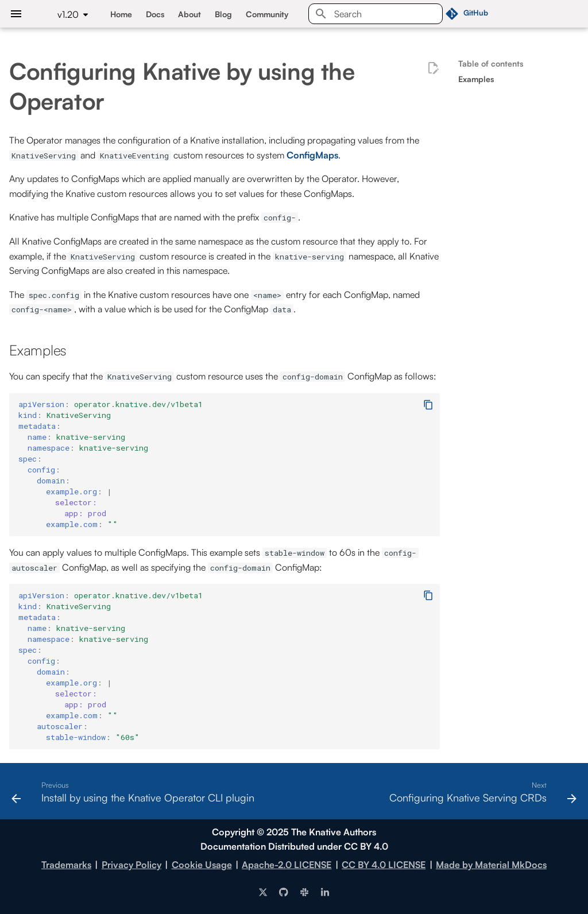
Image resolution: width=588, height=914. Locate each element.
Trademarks (66, 865)
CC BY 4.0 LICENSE (384, 865)
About (189, 14)
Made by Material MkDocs (491, 865)
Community (267, 14)
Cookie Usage (202, 865)
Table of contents (491, 63)
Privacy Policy (131, 865)
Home (121, 14)
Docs (155, 14)
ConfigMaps (312, 155)
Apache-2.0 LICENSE (287, 865)
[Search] (376, 14)
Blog (223, 14)
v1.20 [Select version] (68, 14)
